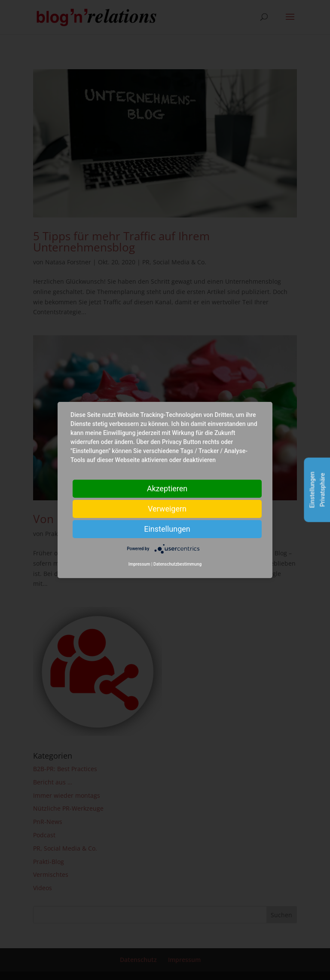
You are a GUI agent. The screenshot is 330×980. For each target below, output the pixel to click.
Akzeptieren (167, 488)
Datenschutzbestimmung (177, 564)
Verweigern (167, 509)
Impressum (139, 564)
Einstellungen (167, 529)
